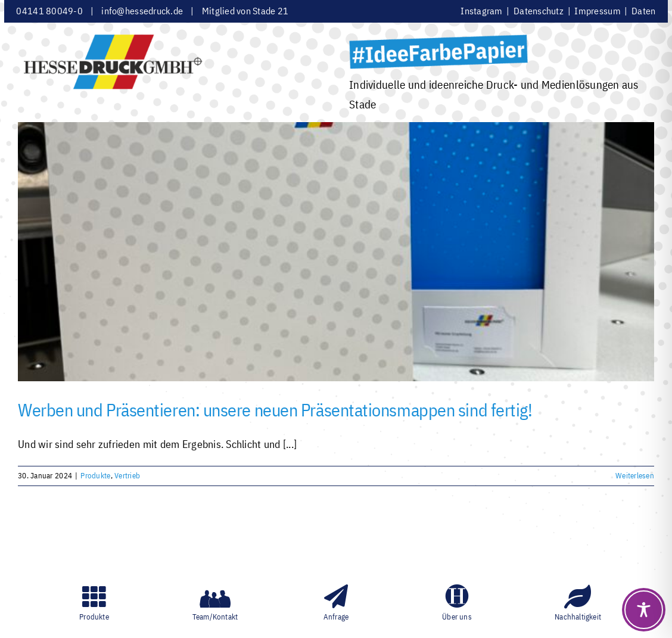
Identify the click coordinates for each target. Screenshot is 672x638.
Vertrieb (127, 476)
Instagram (483, 11)
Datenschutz (539, 11)
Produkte (95, 476)
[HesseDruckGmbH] (113, 40)
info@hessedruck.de (142, 11)
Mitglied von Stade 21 (245, 11)
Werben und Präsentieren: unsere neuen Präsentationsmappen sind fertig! (275, 410)
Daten (643, 11)
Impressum (597, 11)
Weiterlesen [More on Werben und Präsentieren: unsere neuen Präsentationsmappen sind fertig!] (635, 476)
